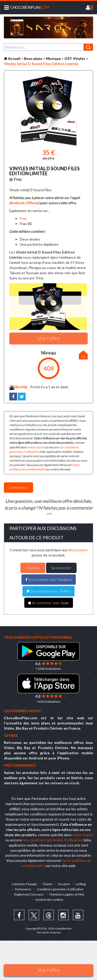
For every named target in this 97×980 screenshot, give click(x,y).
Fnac (23, 218)
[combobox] (48, 47)
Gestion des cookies (49, 900)
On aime (64, 884)
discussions (78, 550)
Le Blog (81, 884)
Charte (47, 884)
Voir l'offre (49, 970)
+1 (83, 357)
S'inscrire (33, 568)
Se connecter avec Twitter (48, 591)
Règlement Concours (29, 894)
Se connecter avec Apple (49, 603)
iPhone (32, 203)
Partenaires (23, 889)
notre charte (36, 447)
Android (17, 203)
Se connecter (61, 568)
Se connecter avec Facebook (49, 579)
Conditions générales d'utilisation (60, 889)
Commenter (18, 487)
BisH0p (18, 387)
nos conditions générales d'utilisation (53, 840)
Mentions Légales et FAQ (67, 894)
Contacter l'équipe (24, 884)
